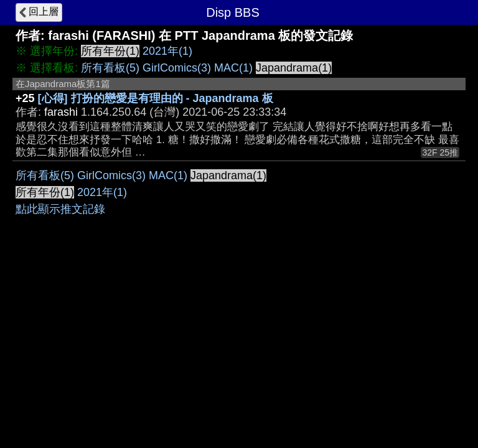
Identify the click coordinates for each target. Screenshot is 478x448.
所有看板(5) (110, 68)
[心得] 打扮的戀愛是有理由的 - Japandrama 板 (156, 98)
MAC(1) (233, 68)
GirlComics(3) (177, 68)
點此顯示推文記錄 (60, 209)
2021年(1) (167, 51)
